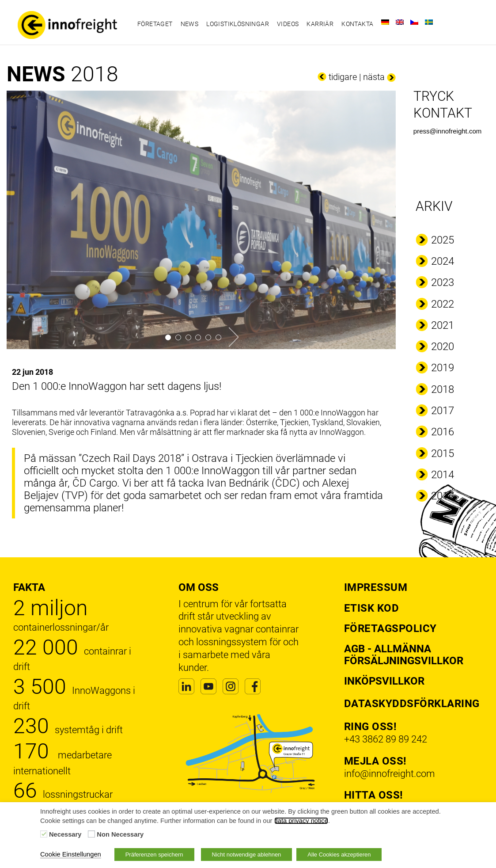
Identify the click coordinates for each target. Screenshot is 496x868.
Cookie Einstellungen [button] (71, 854)
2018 (443, 389)
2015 (443, 453)
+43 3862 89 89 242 (386, 739)
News (190, 24)
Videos (288, 24)
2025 (443, 240)
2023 (443, 282)
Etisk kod (372, 608)
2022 (443, 304)
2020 (443, 346)
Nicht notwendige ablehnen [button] (247, 855)
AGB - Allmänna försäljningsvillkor (404, 655)
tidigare (343, 77)
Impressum (376, 587)
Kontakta (357, 24)
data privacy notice (301, 821)
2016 (443, 432)
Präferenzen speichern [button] (154, 855)
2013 (443, 496)
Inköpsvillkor (384, 681)
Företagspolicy (390, 628)
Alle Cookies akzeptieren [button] (339, 855)
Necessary (65, 834)
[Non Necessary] (91, 834)
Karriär (320, 24)
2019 (443, 368)
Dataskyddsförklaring (412, 704)
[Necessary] (44, 834)
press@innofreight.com (447, 131)
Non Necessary (120, 834)
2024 (443, 261)
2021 (443, 325)
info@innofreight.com (390, 774)
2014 (443, 475)
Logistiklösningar (238, 24)
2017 (443, 411)
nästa (374, 77)
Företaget (155, 24)
